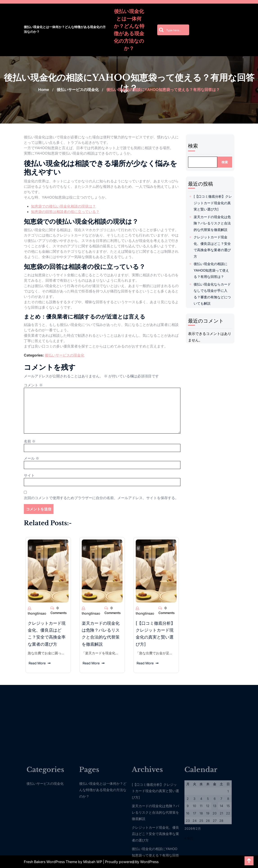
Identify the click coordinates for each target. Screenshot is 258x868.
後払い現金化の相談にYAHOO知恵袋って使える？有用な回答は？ (215, 270)
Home (44, 90)
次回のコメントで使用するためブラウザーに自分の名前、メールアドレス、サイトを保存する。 (101, 498)
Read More (45, 626)
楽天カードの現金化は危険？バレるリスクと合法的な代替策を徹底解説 (216, 223)
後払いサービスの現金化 (78, 90)
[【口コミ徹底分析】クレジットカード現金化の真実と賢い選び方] (216, 203)
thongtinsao (44, 607)
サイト (29, 475)
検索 (197, 146)
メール (31, 458)
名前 (30, 441)
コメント (33, 385)
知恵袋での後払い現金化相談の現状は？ (63, 206)
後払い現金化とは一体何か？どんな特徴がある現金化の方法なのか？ (65, 29)
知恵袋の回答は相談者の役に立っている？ (65, 212)
